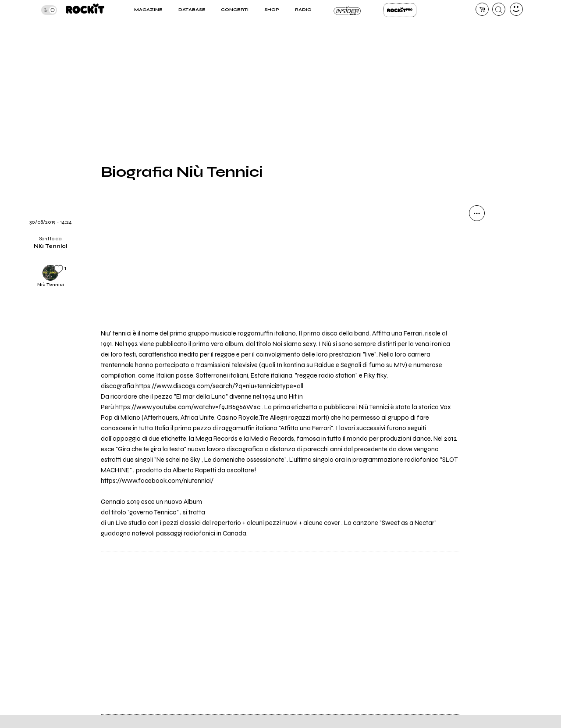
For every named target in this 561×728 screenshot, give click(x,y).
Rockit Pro (400, 10)
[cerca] (499, 9)
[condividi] (477, 213)
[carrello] (482, 9)
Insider (347, 10)
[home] (85, 10)
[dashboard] (516, 9)
